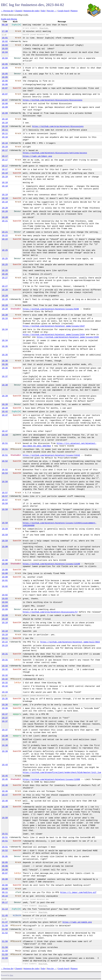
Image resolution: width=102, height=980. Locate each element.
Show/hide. (44, 28)
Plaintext (74, 11)
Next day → (52, 11)
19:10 (5, 619)
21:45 (5, 916)
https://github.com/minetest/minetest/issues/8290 (51, 309)
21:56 (5, 941)
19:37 (5, 714)
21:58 (5, 951)
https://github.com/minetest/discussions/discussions (53, 100)
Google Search (64, 11)
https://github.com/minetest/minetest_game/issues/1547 (54, 326)
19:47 (5, 795)
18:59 (5, 535)
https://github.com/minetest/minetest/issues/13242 (51, 455)
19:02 (5, 586)
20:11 (5, 892)
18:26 (5, 274)
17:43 (4, 35)
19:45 (5, 776)
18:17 (5, 150)
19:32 (5, 666)
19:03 (5, 599)
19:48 (5, 801)
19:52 (5, 851)
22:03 (5, 958)
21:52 (5, 933)
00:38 (5, 25)
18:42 (5, 412)
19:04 (5, 602)
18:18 (5, 173)
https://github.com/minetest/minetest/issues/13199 (51, 564)
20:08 (5, 879)
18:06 (5, 81)
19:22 (5, 642)
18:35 (5, 346)
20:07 (5, 873)
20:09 (5, 889)
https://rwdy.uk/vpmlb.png (77, 922)
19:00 (5, 547)
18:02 (5, 41)
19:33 (5, 692)
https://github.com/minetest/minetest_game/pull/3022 (70, 642)
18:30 (5, 315)
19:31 (5, 654)
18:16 (5, 137)
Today (43, 11)
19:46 (5, 785)
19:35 (4, 695)
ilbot (12, 975)
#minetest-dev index (31, 11)
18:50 (5, 435)
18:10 (5, 119)
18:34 (5, 329)
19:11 (5, 638)
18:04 (5, 52)
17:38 (5, 31)
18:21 (5, 221)
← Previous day (7, 11)
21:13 (5, 909)
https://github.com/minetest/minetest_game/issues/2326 (68, 337)
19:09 (5, 609)
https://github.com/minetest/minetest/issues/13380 (51, 779)
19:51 (5, 834)
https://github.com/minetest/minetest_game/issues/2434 (54, 335)
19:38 (5, 736)
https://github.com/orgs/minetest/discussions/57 (50, 612)
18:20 (5, 208)
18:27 (5, 278)
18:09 (5, 107)
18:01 (5, 38)
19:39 (5, 751)
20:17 (5, 902)
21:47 (5, 922)
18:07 (5, 88)
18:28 (5, 290)
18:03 (5, 45)
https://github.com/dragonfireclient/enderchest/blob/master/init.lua (62, 773)
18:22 (5, 236)
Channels (19, 11)
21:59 (5, 955)
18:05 (5, 64)
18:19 (5, 195)
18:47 (5, 415)
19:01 (5, 581)
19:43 (5, 765)
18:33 (5, 319)
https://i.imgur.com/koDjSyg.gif (78, 893)
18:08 (5, 104)
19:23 (5, 646)
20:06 (5, 866)
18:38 (5, 385)
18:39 (5, 396)
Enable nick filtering (9, 19)
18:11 (5, 130)
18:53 (5, 473)
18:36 (5, 361)
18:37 (5, 377)
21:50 (5, 926)
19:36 (5, 705)
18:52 (5, 461)
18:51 (5, 443)
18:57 (5, 493)
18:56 (5, 482)
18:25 (5, 250)
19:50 (5, 818)
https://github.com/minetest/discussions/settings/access (55, 153)
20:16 (5, 896)
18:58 (5, 504)
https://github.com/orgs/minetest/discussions (58, 127)
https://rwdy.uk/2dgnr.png (37, 156)
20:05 (5, 857)
